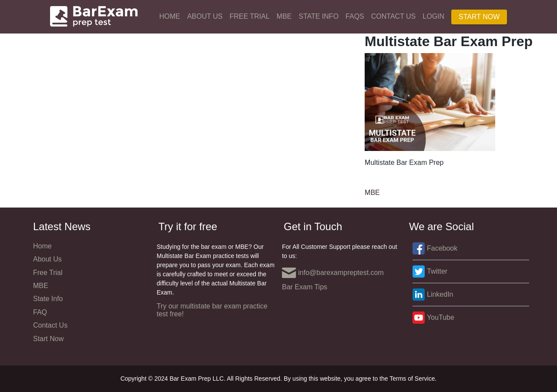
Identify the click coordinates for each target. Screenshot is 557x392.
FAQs (355, 16)
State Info (319, 16)
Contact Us (394, 16)
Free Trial (249, 16)
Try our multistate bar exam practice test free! (212, 310)
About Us (205, 16)
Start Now (479, 17)
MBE (284, 16)
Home (170, 16)
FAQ (40, 312)
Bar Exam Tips (305, 287)
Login (433, 16)
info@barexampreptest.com (333, 273)
